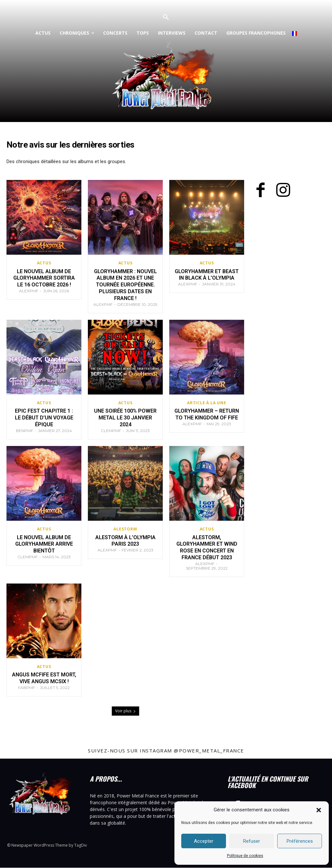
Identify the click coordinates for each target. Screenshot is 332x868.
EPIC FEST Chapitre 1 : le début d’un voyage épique (44, 418)
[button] (319, 810)
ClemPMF (111, 431)
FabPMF (27, 688)
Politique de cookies (245, 856)
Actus (44, 263)
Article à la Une (207, 403)
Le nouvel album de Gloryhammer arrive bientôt (44, 544)
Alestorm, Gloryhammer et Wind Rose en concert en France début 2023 (207, 547)
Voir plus (125, 711)
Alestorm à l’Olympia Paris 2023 (125, 541)
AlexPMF (29, 291)
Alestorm (125, 529)
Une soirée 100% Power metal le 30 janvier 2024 (125, 418)
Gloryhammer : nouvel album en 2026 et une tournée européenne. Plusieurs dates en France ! (125, 285)
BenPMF (24, 431)
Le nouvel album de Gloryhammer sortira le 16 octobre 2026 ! (44, 278)
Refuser (252, 841)
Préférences (300, 841)
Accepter (204, 841)
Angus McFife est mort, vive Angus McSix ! (44, 678)
